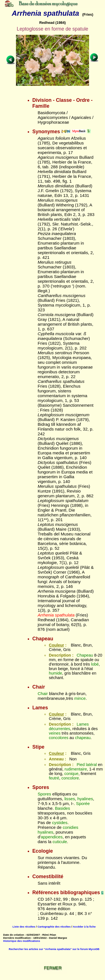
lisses (70, 799)
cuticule (60, 842)
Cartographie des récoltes (54, 927)
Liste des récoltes (24, 927)
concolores (59, 738)
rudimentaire (76, 769)
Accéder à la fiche (84, 927)
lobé (95, 664)
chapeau (83, 738)
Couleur (56, 645)
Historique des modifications (22, 941)
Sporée (83, 803)
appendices (52, 837)
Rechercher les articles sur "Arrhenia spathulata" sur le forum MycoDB (54, 949)
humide (55, 673)
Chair (43, 693)
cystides (60, 823)
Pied (81, 765)
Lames (83, 724)
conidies (71, 827)
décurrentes (59, 729)
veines (55, 733)
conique (71, 774)
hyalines (85, 799)
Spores (44, 794)
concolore (70, 778)
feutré (54, 778)
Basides (62, 808)
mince (80, 698)
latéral (91, 765)
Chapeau (85, 655)
